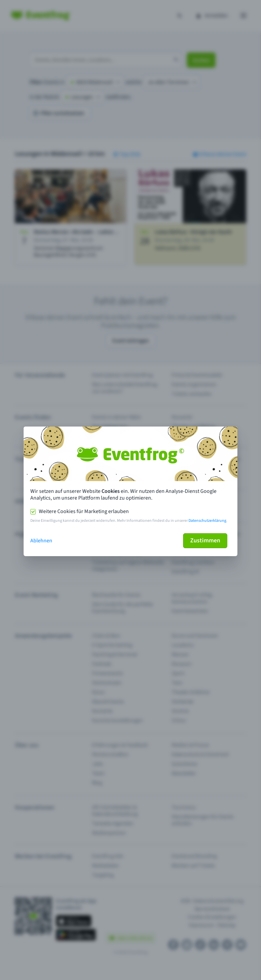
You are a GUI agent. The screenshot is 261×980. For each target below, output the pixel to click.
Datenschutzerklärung (207, 521)
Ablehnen (41, 541)
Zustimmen (205, 540)
